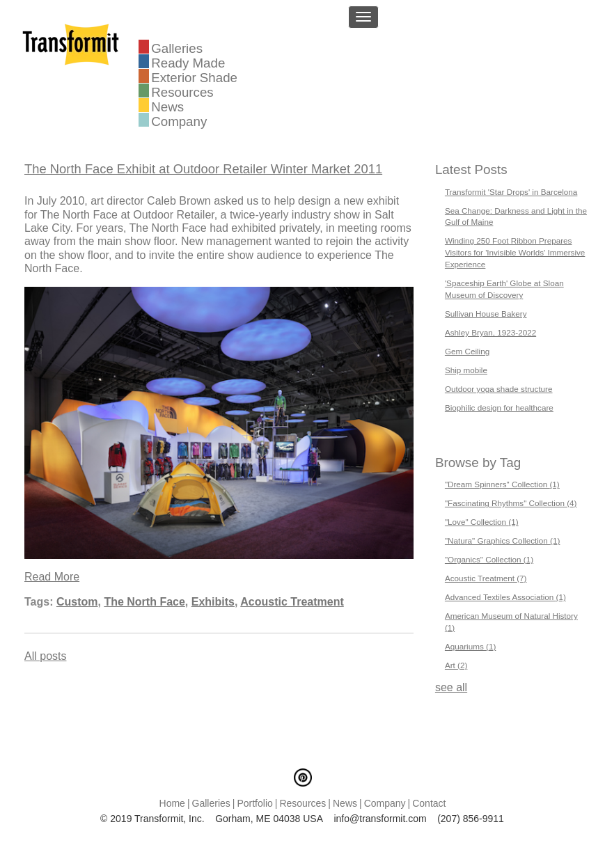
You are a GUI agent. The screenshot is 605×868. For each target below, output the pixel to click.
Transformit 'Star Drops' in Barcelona (511, 192)
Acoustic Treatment (292, 602)
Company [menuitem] (179, 120)
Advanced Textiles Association (505, 597)
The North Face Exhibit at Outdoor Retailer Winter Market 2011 (203, 169)
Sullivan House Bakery (486, 314)
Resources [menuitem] (182, 91)
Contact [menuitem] (429, 803)
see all (451, 687)
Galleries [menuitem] (177, 47)
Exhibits (213, 602)
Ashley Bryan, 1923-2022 (490, 332)
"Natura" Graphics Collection (503, 540)
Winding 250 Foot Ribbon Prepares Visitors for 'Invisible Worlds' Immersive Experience (515, 252)
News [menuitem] (167, 106)
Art (456, 665)
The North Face (144, 602)
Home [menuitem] (172, 803)
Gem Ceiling (467, 351)
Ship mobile (466, 370)
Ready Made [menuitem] (188, 62)
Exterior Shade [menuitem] (194, 77)
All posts (45, 656)
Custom (77, 602)
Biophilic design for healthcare (499, 408)
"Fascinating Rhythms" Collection (511, 503)
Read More (52, 577)
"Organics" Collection (489, 559)
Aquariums (470, 646)
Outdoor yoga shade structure (499, 389)
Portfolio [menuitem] (254, 803)
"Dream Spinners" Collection (502, 484)
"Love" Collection (482, 522)
